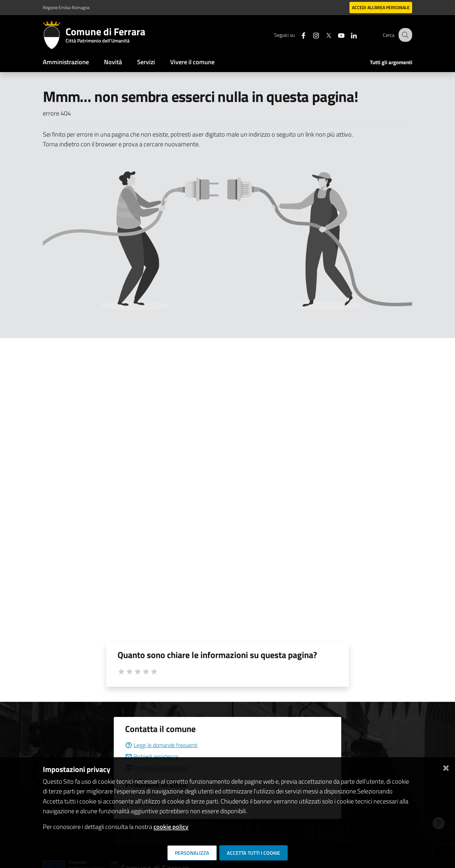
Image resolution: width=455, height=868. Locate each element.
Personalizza (192, 853)
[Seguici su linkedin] (349, 35)
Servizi (146, 62)
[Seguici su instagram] (311, 35)
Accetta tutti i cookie (253, 853)
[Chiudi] (446, 767)
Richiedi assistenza (152, 756)
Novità (113, 62)
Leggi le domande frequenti (161, 745)
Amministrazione (66, 62)
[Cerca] (405, 35)
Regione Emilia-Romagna (66, 7)
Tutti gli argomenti (391, 62)
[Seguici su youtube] (336, 35)
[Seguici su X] (324, 35)
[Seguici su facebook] (298, 35)
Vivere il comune (192, 62)
